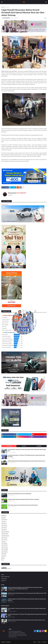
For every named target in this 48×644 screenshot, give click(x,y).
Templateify (8, 642)
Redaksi (3, 575)
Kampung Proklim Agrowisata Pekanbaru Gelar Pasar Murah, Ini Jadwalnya (24, 499)
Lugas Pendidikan (5, 550)
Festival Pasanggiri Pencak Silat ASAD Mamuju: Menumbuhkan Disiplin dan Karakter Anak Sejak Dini (27, 600)
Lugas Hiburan (4, 528)
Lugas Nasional (4, 520)
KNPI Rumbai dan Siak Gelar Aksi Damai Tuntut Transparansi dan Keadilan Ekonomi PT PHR (27, 593)
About (35, 642)
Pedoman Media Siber (5, 577)
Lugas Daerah (4, 524)
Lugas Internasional (5, 532)
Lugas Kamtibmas (5, 534)
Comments (39, 446)
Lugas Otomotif (4, 546)
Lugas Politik (4, 554)
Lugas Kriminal (4, 538)
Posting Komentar (5, 205)
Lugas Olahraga (4, 544)
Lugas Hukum (4, 530)
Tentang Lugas (4, 579)
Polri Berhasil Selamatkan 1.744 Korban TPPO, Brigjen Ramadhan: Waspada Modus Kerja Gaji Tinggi (26, 456)
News (2, 560)
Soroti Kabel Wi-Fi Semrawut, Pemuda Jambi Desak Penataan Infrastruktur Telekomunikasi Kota (27, 450)
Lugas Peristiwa (4, 552)
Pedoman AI (4, 581)
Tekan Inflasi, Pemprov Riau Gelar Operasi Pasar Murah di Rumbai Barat (23, 505)
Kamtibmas (4, 518)
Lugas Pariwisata (5, 548)
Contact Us (44, 642)
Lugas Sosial (4, 556)
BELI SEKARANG (12, 306)
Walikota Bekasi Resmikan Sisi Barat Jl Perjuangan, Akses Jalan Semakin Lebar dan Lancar (27, 461)
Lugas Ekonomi (4, 526)
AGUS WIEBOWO (21, 193)
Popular (9, 446)
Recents (24, 446)
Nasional (3, 558)
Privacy (39, 642)
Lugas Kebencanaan (5, 536)
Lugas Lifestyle (4, 540)
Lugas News (7, 7)
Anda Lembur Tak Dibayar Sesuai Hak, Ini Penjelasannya (20, 494)
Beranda (3, 7)
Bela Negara (4, 516)
